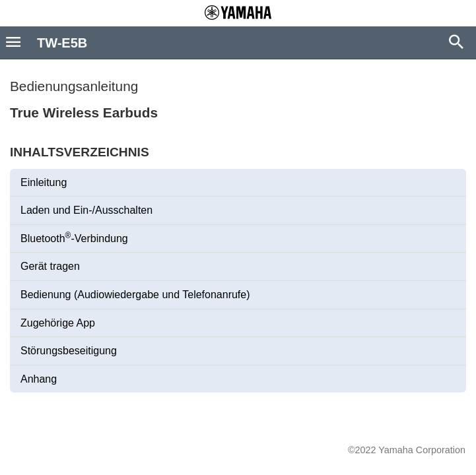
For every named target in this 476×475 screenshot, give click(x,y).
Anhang (39, 379)
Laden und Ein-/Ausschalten (86, 210)
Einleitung (44, 182)
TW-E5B (62, 43)
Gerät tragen (50, 266)
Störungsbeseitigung (69, 351)
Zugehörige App (58, 323)
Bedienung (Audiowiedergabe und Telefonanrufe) (135, 295)
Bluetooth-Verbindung (74, 237)
